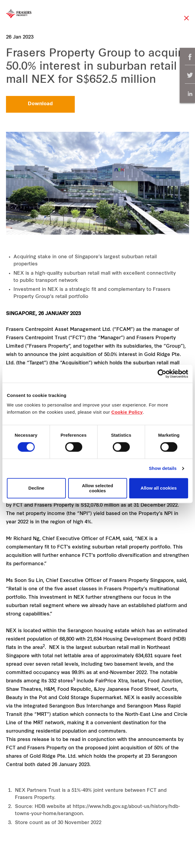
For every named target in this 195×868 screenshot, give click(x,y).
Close (186, 21)
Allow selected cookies (97, 488)
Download (40, 104)
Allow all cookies (159, 488)
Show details (163, 469)
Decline (36, 488)
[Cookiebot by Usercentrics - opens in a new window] (162, 374)
